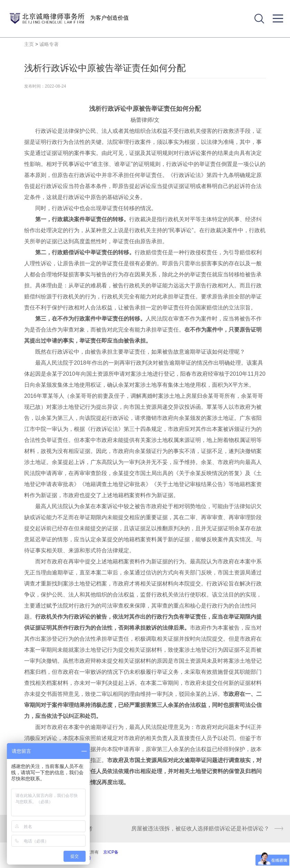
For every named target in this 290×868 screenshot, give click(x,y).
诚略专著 (49, 44)
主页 (29, 44)
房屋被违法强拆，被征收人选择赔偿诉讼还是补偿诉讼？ (200, 828)
